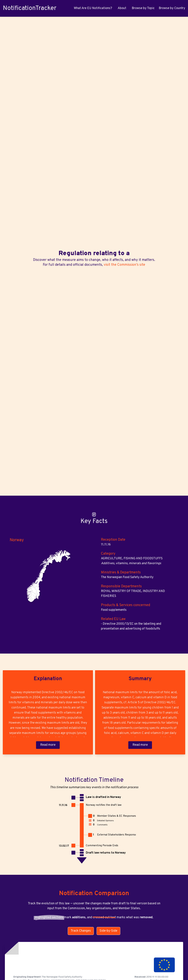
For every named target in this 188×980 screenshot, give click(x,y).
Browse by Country (172, 8)
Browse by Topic (143, 8)
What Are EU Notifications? (93, 8)
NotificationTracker (30, 8)
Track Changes (81, 931)
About (122, 8)
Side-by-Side (108, 931)
